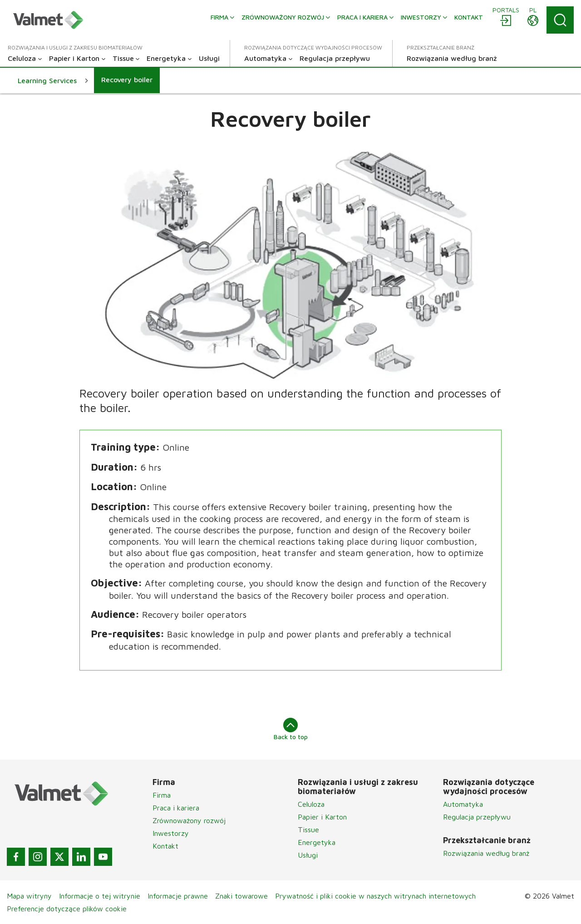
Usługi (308, 855)
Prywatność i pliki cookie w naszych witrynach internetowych (375, 896)
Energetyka (317, 842)
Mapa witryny (29, 896)
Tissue (308, 830)
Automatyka (463, 804)
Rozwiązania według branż (486, 853)
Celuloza (311, 804)
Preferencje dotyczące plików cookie (67, 909)
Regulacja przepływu (477, 817)
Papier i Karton (322, 817)
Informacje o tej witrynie (100, 896)
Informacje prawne (178, 896)
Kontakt (165, 846)
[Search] (560, 20)
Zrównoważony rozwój (189, 820)
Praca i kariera (176, 808)
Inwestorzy (171, 833)
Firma (162, 795)
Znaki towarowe (241, 896)
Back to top (291, 729)
